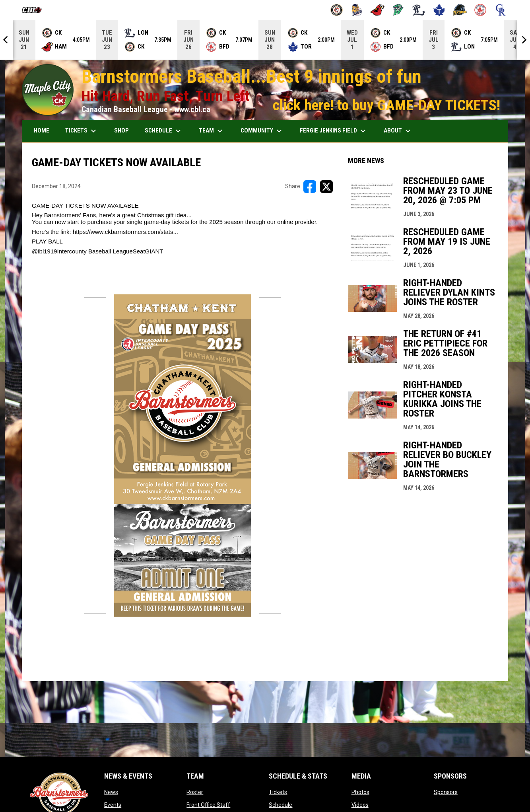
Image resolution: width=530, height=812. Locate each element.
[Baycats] (357, 10)
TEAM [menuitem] (212, 131)
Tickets (278, 792)
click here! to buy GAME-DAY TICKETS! (386, 105)
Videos (360, 805)
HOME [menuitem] (42, 130)
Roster (195, 792)
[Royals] (501, 10)
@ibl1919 (45, 251)
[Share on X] (326, 187)
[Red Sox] (480, 10)
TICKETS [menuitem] (82, 131)
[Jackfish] (398, 10)
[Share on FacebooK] (310, 187)
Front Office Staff (208, 805)
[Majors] (419, 10)
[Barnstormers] (337, 10)
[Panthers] (460, 10)
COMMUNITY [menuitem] (262, 131)
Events (113, 805)
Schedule (281, 805)
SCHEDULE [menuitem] (164, 131)
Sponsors (446, 792)
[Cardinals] (378, 10)
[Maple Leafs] (439, 10)
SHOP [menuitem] (121, 130)
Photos (360, 792)
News (111, 792)
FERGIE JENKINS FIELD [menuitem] (334, 131)
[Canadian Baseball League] (35, 10)
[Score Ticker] (265, 40)
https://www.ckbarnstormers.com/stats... (125, 232)
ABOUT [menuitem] (398, 131)
